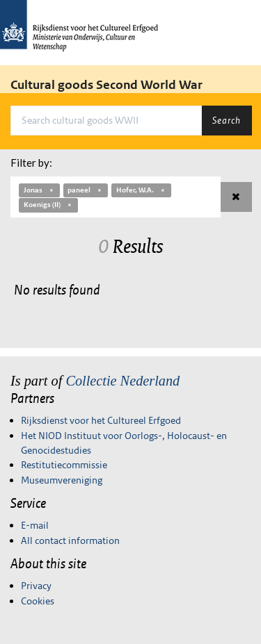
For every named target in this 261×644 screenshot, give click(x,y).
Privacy (36, 586)
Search (227, 120)
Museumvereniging (62, 480)
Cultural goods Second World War (106, 85)
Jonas (39, 190)
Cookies (38, 601)
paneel (85, 190)
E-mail (35, 525)
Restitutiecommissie (64, 465)
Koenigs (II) (48, 205)
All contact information (70, 540)
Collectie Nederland (122, 381)
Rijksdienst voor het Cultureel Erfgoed (101, 420)
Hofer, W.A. (141, 190)
